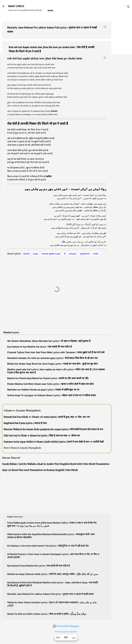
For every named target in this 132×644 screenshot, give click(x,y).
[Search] (128, 7)
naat (36, 254)
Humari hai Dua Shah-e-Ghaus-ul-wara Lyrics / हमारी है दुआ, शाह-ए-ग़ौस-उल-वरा (47, 417)
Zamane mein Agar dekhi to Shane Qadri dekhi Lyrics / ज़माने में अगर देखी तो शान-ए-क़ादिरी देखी (54, 442)
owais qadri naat (51, 254)
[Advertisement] (122, 58)
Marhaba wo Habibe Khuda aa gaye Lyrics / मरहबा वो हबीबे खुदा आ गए (43, 390)
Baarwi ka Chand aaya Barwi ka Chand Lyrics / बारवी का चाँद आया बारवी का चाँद (48, 378)
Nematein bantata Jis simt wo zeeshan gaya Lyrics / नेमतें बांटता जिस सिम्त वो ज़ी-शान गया (52, 358)
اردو (74, 638)
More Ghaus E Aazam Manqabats (22, 448)
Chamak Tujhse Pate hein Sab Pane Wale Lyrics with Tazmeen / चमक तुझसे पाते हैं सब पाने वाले (56, 352)
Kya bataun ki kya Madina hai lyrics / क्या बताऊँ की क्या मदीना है (40, 347)
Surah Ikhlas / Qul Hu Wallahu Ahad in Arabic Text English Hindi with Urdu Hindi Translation (56, 464)
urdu (96, 254)
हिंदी (66, 638)
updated (85, 254)
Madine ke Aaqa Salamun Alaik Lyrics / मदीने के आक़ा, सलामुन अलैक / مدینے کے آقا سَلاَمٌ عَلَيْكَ (53, 574)
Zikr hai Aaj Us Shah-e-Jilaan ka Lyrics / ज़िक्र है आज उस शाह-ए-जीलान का (42, 436)
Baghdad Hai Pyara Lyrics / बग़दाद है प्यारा (25, 423)
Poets (106, 11)
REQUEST (62, 11)
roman (73, 254)
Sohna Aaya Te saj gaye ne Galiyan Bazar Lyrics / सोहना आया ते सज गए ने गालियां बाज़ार (52, 395)
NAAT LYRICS (16, 6)
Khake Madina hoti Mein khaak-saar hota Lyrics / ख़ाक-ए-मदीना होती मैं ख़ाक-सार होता (50, 384)
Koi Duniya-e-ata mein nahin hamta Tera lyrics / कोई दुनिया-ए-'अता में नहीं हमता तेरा (48, 546)
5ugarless (73, 632)
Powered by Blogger (66, 626)
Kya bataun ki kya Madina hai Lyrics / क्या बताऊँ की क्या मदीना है (38, 566)
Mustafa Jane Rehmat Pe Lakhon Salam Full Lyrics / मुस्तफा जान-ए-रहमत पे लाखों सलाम (50, 594)
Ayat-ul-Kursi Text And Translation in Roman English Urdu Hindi (40, 470)
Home (51, 11)
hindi (26, 254)
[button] (105, 27)
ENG (58, 638)
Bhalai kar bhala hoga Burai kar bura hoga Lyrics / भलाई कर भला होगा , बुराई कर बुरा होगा (52, 364)
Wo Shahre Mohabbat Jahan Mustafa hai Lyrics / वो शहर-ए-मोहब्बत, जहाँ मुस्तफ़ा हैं (49, 341)
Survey (95, 11)
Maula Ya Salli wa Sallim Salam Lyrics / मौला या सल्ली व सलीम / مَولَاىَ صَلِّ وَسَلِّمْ (47, 614)
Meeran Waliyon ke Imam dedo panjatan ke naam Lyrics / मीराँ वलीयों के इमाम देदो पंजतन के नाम (53, 429)
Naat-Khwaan (79, 11)
